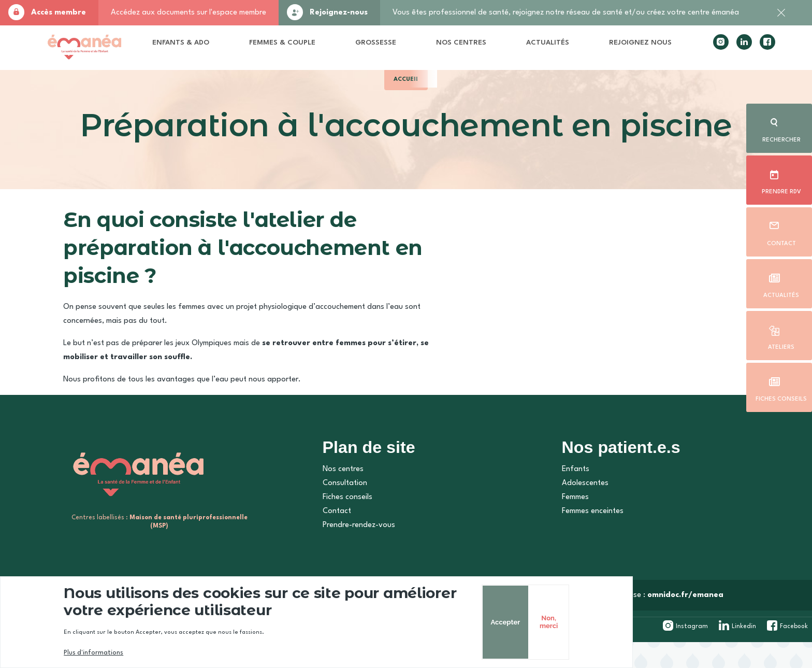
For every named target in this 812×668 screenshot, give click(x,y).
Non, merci (708, 622)
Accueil (406, 92)
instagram (706, 50)
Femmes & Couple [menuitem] (290, 49)
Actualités (781, 293)
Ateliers (781, 345)
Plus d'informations (112, 653)
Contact (781, 241)
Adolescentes (578, 512)
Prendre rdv (781, 190)
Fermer (781, 18)
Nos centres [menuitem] (452, 49)
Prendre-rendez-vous (354, 554)
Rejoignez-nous (339, 13)
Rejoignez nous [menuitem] (607, 49)
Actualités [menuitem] (534, 45)
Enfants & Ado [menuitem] (208, 49)
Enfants (569, 498)
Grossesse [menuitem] (384, 45)
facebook (752, 50)
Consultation (340, 512)
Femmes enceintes (586, 540)
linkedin (729, 50)
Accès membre (59, 13)
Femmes (569, 526)
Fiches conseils (781, 397)
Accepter (663, 622)
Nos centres (338, 498)
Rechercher (781, 138)
